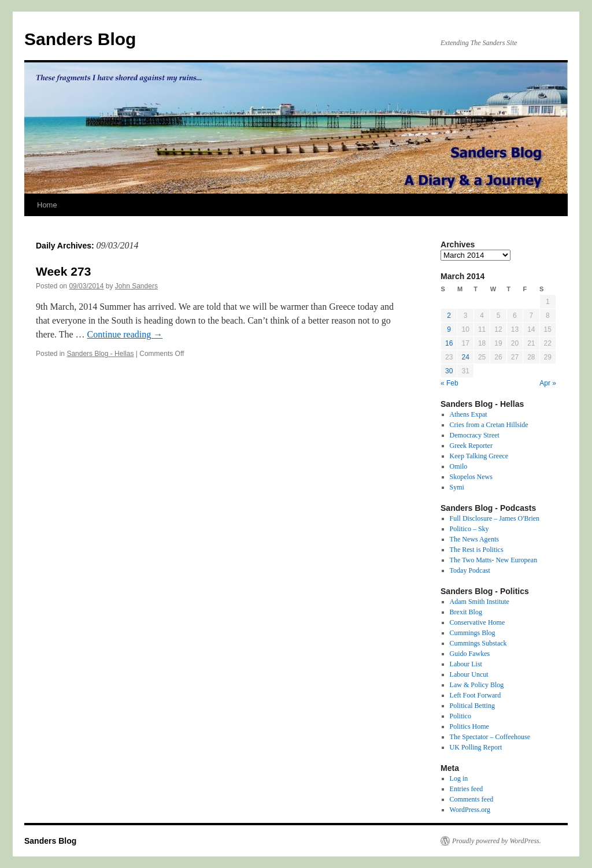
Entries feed (467, 789)
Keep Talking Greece (479, 456)
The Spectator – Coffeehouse (490, 737)
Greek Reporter (471, 446)
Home (47, 205)
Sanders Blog (80, 39)
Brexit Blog (466, 612)
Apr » (548, 383)
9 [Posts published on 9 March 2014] (449, 329)
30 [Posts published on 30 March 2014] (449, 371)
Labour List (466, 664)
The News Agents (474, 539)
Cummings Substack (478, 643)
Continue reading (125, 334)
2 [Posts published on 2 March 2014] (449, 316)
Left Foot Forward (476, 695)
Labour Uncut (469, 674)
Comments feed (472, 799)
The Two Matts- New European (494, 560)
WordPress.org (470, 810)
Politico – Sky (469, 529)
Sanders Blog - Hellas (100, 354)
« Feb (449, 383)
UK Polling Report (476, 747)
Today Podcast (470, 570)
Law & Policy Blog (477, 685)
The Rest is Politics (477, 550)
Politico (460, 716)
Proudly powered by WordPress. (497, 841)
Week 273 (63, 271)
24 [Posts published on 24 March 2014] (465, 357)
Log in (459, 778)
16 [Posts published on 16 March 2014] (449, 343)
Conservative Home (478, 622)
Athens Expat (469, 414)
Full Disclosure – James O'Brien (495, 518)
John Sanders (136, 286)
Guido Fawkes (470, 654)
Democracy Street (475, 435)
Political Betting (472, 706)
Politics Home (469, 726)
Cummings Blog (473, 633)
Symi (457, 487)
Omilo (459, 466)
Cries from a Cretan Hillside (489, 425)
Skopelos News (471, 477)
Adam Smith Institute (480, 602)
